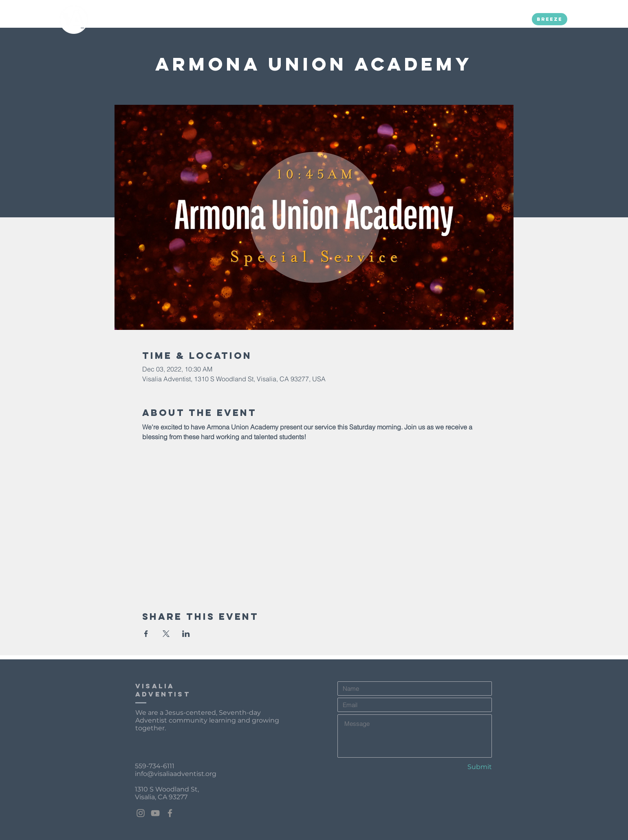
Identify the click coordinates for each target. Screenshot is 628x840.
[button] (194, 19)
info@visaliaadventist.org (176, 774)
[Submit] (463, 767)
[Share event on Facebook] (146, 634)
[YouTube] (155, 813)
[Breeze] (550, 19)
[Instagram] (141, 813)
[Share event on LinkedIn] (186, 634)
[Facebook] (170, 813)
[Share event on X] (166, 634)
